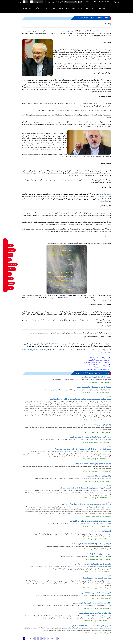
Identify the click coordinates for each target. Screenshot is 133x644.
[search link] (32, 2)
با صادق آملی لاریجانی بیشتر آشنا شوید (97, 363)
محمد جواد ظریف (105, 194)
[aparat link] (5, 288)
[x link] (5, 279)
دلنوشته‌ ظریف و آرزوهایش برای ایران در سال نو (93, 564)
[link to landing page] (117, 8)
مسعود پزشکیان (64, 344)
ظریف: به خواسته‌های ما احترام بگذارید (96, 377)
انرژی (55, 8)
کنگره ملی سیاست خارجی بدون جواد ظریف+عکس (92, 603)
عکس (45, 8)
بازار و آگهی (38, 8)
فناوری (31, 8)
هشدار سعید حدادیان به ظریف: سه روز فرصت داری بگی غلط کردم (86, 505)
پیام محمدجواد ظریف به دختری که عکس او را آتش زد (90, 521)
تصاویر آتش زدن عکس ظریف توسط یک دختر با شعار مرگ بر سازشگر (85, 488)
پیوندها (48, 2)
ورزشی (79, 8)
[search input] (37, 2)
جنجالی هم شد (52, 346)
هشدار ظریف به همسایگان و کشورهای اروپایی (93, 387)
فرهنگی (60, 8)
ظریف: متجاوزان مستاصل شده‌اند (98, 554)
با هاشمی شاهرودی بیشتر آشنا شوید (97, 369)
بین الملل (93, 8)
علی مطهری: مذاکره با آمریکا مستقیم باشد (95, 613)
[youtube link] (5, 283)
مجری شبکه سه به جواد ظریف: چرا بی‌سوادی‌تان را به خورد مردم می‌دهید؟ (83, 449)
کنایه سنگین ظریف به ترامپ (100, 531)
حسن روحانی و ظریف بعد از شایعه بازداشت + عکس (91, 626)
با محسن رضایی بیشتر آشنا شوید (99, 360)
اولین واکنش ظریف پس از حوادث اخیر (96, 593)
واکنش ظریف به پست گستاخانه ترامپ (96, 425)
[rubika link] (5, 245)
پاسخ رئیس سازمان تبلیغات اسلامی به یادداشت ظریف (90, 437)
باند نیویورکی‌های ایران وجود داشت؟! (97, 578)
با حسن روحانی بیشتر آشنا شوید (99, 365)
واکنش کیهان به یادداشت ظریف (99, 476)
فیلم (50, 8)
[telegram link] (5, 255)
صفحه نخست (101, 8)
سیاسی (73, 8)
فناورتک (67, 2)
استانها (25, 8)
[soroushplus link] (5, 264)
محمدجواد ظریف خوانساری (102, 31)
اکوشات (74, 2)
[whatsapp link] (5, 250)
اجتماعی (67, 8)
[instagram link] (5, 269)
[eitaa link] (5, 274)
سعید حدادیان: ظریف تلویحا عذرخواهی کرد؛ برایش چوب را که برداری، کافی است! (80, 399)
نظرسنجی (55, 2)
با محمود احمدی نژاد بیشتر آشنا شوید (97, 358)
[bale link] (5, 260)
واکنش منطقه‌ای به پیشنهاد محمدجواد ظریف (93, 464)
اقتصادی (86, 8)
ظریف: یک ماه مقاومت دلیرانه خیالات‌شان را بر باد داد (91, 544)
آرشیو (61, 2)
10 (52, 638)
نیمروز (80, 2)
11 (55, 638)
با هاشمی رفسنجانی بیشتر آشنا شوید (97, 367)
